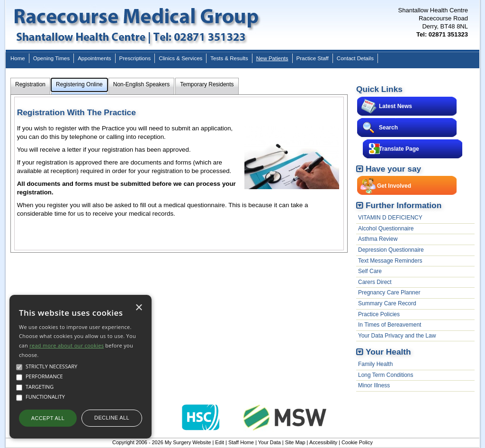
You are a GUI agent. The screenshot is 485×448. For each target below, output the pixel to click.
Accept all (48, 418)
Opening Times (51, 58)
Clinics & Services (180, 58)
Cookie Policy (357, 442)
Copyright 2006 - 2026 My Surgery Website (162, 442)
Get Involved (394, 186)
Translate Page (399, 149)
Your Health (388, 352)
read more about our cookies (67, 345)
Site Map (295, 442)
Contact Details (355, 58)
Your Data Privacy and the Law (397, 336)
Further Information (404, 205)
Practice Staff (313, 58)
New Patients (272, 58)
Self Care (370, 271)
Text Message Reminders (390, 261)
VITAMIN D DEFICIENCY (390, 218)
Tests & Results (229, 58)
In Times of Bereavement (390, 325)
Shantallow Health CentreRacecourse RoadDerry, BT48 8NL (433, 22)
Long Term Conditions (386, 375)
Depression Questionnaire (391, 250)
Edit (220, 442)
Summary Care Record (387, 303)
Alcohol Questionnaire (386, 229)
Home (18, 58)
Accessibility (323, 442)
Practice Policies (379, 314)
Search (388, 128)
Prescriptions (135, 58)
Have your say (393, 169)
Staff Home (241, 442)
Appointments (94, 58)
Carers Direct (375, 282)
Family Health (375, 364)
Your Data (269, 442)
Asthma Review (378, 239)
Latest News (395, 106)
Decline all (112, 418)
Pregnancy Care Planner (389, 293)
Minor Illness (374, 385)
